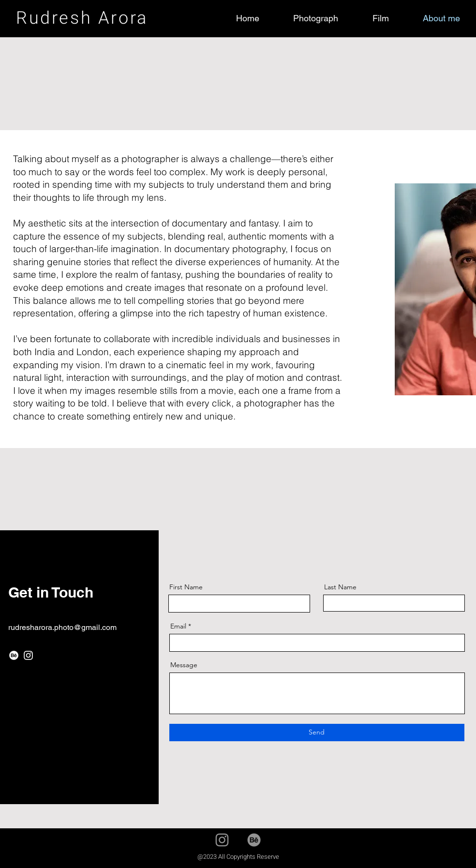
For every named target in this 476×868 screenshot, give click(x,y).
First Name (186, 587)
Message (184, 665)
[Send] (317, 733)
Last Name (340, 587)
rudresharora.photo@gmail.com (62, 627)
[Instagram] (28, 655)
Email (178, 626)
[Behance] (14, 655)
